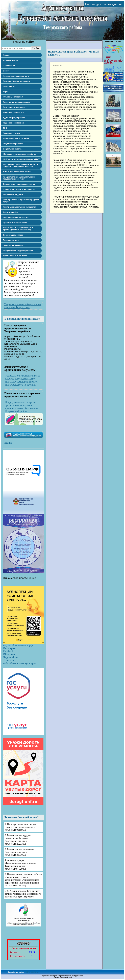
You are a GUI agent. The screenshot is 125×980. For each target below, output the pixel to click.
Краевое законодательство (20, 379)
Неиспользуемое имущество (16, 217)
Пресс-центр (9, 86)
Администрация (10, 60)
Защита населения (11, 133)
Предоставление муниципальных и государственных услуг (19, 178)
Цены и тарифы (10, 212)
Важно (8, 443)
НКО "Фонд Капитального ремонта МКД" (22, 159)
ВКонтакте (9, 654)
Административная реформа (16, 102)
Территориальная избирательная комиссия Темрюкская (23, 306)
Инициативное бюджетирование (18, 250)
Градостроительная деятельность (19, 189)
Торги (6, 92)
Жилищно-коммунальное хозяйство (19, 154)
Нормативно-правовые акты (16, 76)
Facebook (8, 651)
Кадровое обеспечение (14, 123)
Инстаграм (9, 648)
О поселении (9, 66)
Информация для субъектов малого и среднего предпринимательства (20, 165)
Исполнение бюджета (13, 194)
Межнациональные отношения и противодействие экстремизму (18, 229)
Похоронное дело (11, 240)
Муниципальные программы (16, 138)
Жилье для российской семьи (17, 172)
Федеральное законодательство (23, 376)
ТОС (5, 128)
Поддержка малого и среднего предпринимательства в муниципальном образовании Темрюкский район (22, 407)
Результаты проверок (13, 144)
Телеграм (8, 660)
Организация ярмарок (13, 235)
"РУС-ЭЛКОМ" (32, 972)
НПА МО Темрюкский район (21, 382)
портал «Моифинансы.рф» (18, 645)
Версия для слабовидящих (104, 4)
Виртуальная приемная (14, 107)
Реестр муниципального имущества (19, 207)
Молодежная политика (13, 112)
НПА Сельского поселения (20, 385)
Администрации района (14, 118)
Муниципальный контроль (15, 256)
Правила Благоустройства (15, 222)
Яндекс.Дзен (10, 657)
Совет (6, 71)
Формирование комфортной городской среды (21, 201)
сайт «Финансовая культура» (20, 663)
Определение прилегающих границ (19, 184)
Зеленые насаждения (13, 245)
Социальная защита (12, 149)
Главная (7, 55)
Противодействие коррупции (16, 81)
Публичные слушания (13, 97)
